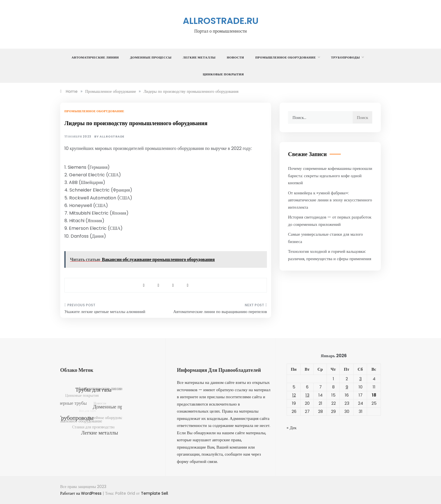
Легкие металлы (199, 57)
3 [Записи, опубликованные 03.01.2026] (360, 379)
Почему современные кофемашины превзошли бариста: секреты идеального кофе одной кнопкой (330, 175)
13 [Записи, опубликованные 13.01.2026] (307, 395)
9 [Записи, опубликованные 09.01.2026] (347, 387)
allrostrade (112, 137)
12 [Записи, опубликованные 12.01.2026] (294, 395)
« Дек (292, 428)
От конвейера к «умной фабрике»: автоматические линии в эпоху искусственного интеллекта (330, 200)
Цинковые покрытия (223, 74)
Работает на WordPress (81, 493)
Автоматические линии (95, 57)
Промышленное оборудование (288, 57)
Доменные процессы (151, 57)
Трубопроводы (347, 57)
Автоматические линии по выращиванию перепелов (220, 311)
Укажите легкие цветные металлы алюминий (105, 311)
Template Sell (154, 493)
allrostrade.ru (221, 21)
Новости (235, 57)
